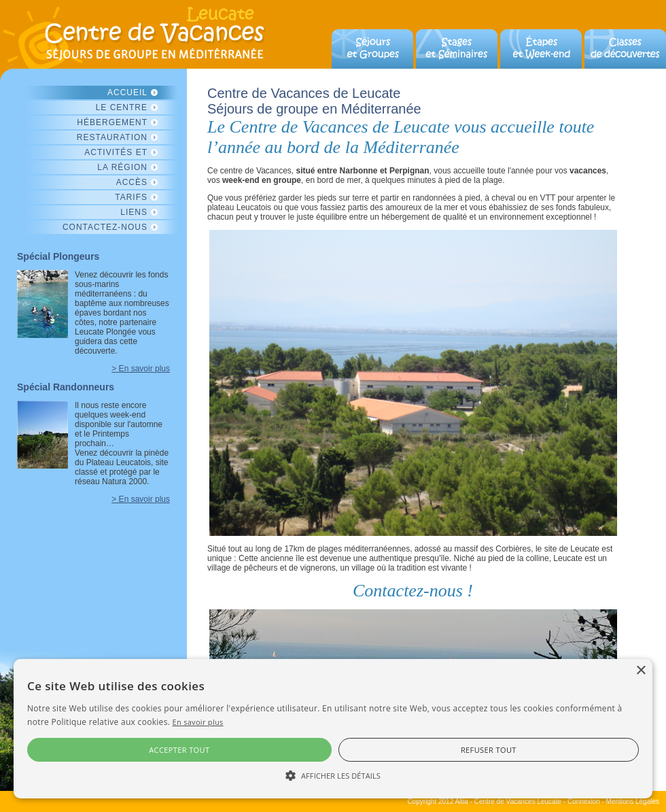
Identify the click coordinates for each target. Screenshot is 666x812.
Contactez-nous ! (413, 591)
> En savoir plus (141, 369)
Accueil (127, 92)
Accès (132, 182)
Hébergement (112, 122)
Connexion (584, 801)
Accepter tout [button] (179, 750)
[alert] (333, 729)
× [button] (641, 671)
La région (122, 167)
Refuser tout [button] (489, 750)
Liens (134, 212)
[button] (333, 775)
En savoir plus (198, 722)
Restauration (112, 137)
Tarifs (131, 197)
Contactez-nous (105, 227)
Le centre (122, 107)
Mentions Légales (633, 801)
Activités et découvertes (113, 153)
